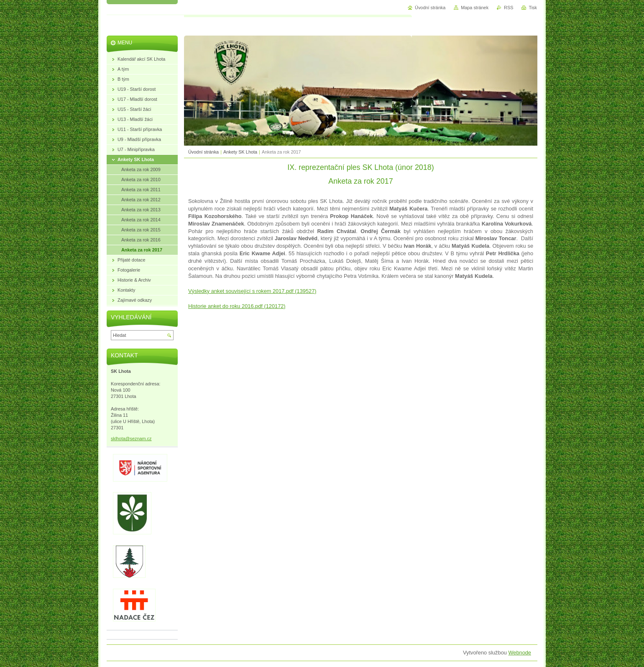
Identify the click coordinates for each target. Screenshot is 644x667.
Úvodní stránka (203, 152)
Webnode (520, 653)
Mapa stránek (475, 8)
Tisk (533, 8)
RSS (509, 8)
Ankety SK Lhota (240, 152)
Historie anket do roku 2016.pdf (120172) (237, 306)
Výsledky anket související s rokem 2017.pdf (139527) (252, 291)
